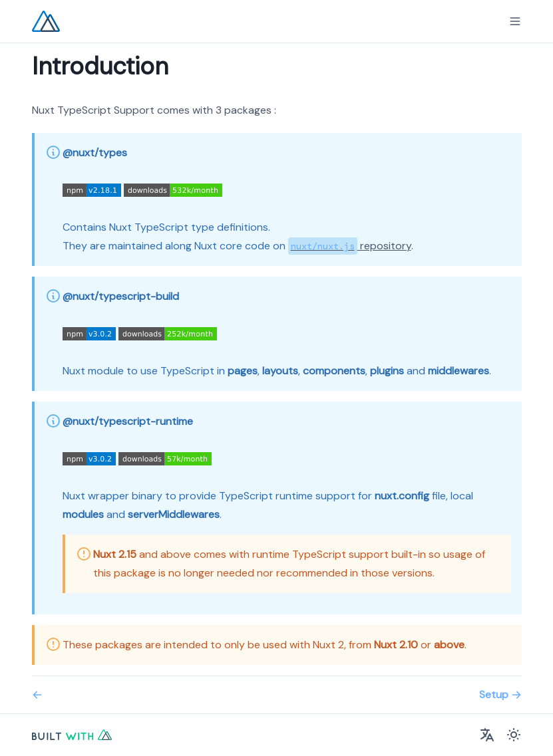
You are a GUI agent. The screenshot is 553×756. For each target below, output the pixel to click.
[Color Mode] (514, 735)
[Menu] (515, 21)
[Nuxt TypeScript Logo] (46, 21)
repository (350, 246)
